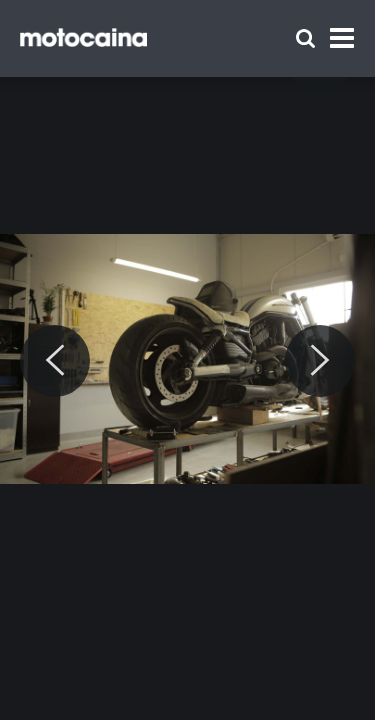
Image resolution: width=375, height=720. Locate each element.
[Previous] (55, 361)
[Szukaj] (305, 38)
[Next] (320, 361)
